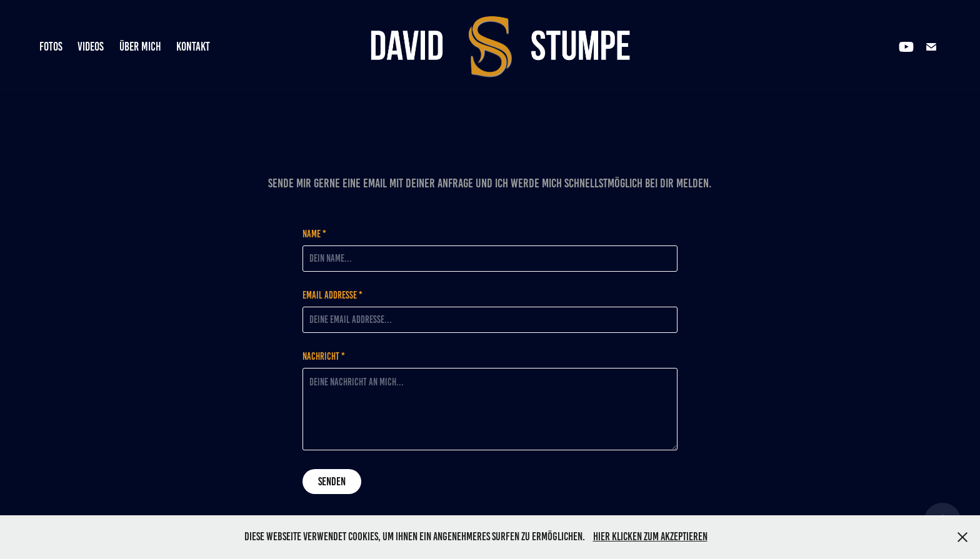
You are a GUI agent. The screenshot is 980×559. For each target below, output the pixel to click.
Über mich (140, 47)
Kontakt (193, 47)
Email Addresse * (332, 295)
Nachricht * (324, 357)
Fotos (51, 47)
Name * (314, 234)
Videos (91, 47)
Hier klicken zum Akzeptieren (650, 537)
